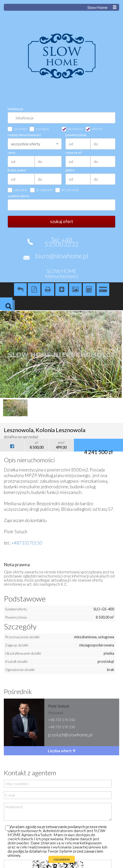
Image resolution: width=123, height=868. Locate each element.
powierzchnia (76, 135)
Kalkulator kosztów (89, 290)
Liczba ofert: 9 (61, 751)
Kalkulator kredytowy (103, 290)
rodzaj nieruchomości (24, 135)
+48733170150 (27, 543)
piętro (70, 170)
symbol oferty (19, 196)
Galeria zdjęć (75, 290)
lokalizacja (15, 109)
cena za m (74, 153)
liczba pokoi (17, 170)
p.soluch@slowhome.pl (70, 735)
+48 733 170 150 (62, 720)
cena (11, 153)
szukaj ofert (62, 221)
